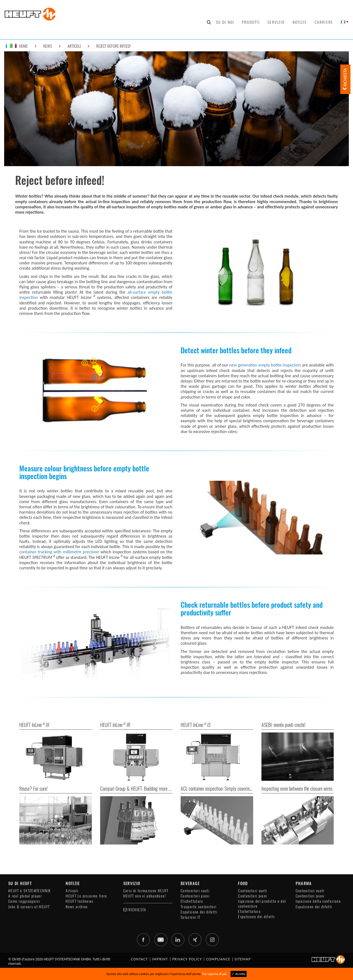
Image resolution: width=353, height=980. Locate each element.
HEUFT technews (79, 901)
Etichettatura (192, 901)
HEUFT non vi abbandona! (145, 896)
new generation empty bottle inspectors (265, 365)
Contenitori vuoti (195, 891)
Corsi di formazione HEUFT (146, 891)
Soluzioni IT (190, 917)
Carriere (324, 22)
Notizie (300, 22)
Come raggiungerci (24, 901)
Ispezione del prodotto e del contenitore (262, 904)
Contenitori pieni (195, 896)
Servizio (276, 22)
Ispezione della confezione (318, 901)
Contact (140, 959)
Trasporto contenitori (199, 907)
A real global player (25, 896)
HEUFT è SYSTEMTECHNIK (30, 891)
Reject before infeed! (113, 46)
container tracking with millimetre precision (59, 552)
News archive (77, 907)
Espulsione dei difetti (199, 912)
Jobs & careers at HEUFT (29, 907)
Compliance (218, 959)
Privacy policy (187, 959)
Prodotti (251, 22)
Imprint (160, 959)
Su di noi (225, 22)
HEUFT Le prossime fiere (86, 896)
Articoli (74, 46)
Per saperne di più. (215, 974)
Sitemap (243, 959)
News (48, 46)
